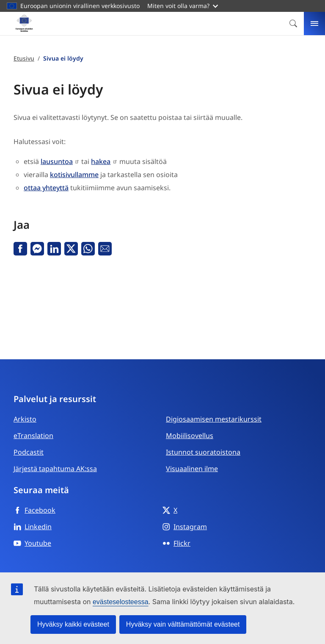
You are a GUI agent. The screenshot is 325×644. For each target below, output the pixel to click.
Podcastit (29, 452)
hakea (101, 161)
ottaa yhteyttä (46, 188)
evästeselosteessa (121, 602)
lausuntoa (57, 161)
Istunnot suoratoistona (203, 452)
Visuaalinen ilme (192, 469)
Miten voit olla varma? (183, 6)
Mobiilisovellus (190, 436)
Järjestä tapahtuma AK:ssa (55, 469)
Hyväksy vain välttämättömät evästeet (183, 624)
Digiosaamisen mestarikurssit (214, 419)
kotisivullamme (74, 175)
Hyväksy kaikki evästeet (73, 624)
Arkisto (25, 419)
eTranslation (33, 436)
